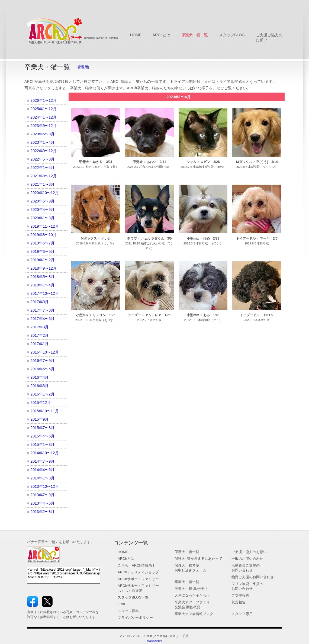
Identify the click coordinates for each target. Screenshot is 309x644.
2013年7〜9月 (42, 495)
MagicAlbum (154, 641)
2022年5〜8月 (42, 159)
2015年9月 (39, 419)
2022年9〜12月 (44, 151)
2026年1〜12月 (44, 100)
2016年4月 (39, 377)
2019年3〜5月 (42, 251)
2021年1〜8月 (42, 184)
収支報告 (239, 602)
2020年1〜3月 (42, 218)
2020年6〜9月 (42, 201)
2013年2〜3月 (42, 512)
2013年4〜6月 (42, 503)
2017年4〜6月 (42, 319)
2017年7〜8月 (42, 310)
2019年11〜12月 (44, 226)
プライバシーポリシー (135, 618)
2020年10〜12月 (44, 193)
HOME (136, 35)
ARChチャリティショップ (138, 572)
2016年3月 (39, 386)
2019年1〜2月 (42, 260)
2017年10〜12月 (44, 293)
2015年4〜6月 (42, 436)
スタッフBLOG (232, 35)
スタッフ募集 (128, 611)
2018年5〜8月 (42, 277)
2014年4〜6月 (42, 470)
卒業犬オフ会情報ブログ (194, 614)
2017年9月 (39, 302)
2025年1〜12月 (44, 109)
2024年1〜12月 (44, 117)
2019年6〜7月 (42, 243)
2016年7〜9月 (42, 361)
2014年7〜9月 (42, 461)
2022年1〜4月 (42, 168)
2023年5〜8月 (42, 134)
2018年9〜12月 (44, 268)
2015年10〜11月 (44, 411)
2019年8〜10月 (44, 235)
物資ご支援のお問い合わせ (253, 577)
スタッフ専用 (242, 614)
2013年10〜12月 (44, 486)
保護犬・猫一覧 (195, 35)
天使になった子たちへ (192, 595)
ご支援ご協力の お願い (269, 37)
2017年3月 (39, 327)
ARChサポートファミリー (138, 579)
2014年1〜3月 (42, 478)
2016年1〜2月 (42, 394)
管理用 (83, 67)
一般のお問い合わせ (247, 559)
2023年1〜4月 (42, 142)
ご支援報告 (240, 595)
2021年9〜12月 (44, 176)
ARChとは (161, 35)
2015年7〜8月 (42, 428)
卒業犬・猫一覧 (187, 582)
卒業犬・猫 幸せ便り (191, 589)
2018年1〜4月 (42, 285)
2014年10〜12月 (44, 453)
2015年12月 (41, 403)
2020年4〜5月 (42, 210)
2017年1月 (39, 344)
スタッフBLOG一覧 (133, 597)
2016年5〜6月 (42, 369)
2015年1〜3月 (42, 444)
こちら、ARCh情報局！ (136, 565)
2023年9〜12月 (44, 126)
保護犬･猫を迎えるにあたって (198, 559)
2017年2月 (39, 335)
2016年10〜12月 (44, 352)
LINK (122, 604)
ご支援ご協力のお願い (249, 552)
